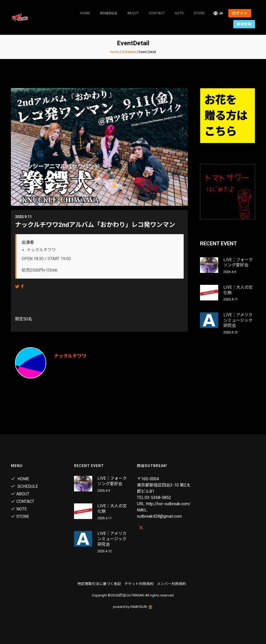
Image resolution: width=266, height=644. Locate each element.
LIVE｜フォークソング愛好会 (238, 262)
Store (199, 13)
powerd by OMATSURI (133, 607)
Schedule (129, 52)
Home (85, 13)
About (133, 13)
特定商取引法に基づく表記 (99, 584)
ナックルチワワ (70, 356)
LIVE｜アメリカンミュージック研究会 (238, 320)
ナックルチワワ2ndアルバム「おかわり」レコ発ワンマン (95, 225)
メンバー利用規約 (171, 584)
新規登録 (244, 24)
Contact (157, 13)
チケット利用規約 (139, 584)
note (179, 13)
